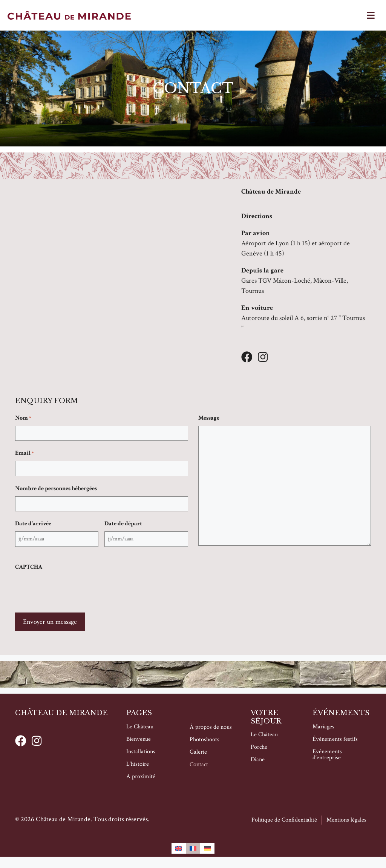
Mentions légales (346, 820)
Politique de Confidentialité (284, 820)
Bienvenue (139, 739)
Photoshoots (204, 739)
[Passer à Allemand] (207, 848)
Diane (258, 760)
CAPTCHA (29, 567)
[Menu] (371, 15)
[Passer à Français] (193, 848)
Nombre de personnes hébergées (56, 489)
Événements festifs (335, 739)
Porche (259, 747)
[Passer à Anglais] (179, 848)
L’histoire (138, 764)
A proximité (141, 776)
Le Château (140, 727)
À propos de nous (211, 727)
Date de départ (123, 524)
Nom (23, 418)
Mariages (323, 727)
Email (24, 453)
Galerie (198, 752)
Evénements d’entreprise (327, 755)
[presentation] (72, 589)
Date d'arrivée (33, 524)
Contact (199, 764)
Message (209, 418)
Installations (141, 752)
